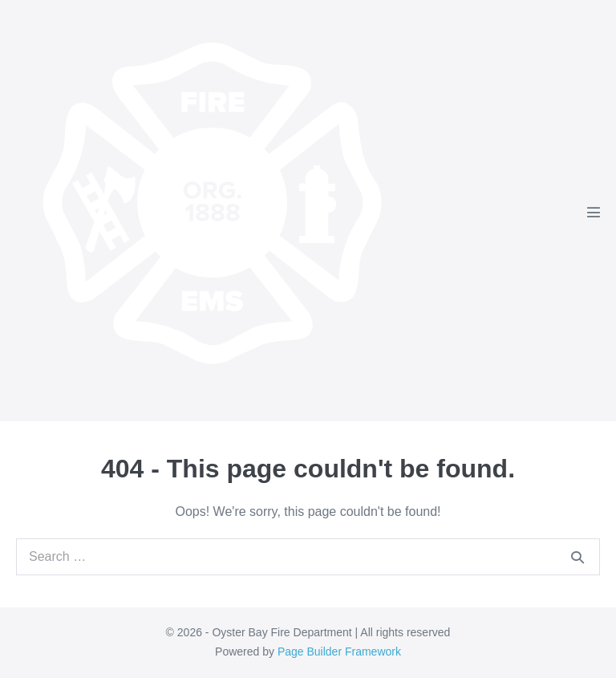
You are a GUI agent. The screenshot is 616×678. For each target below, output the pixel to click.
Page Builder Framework (339, 652)
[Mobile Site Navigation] (594, 212)
